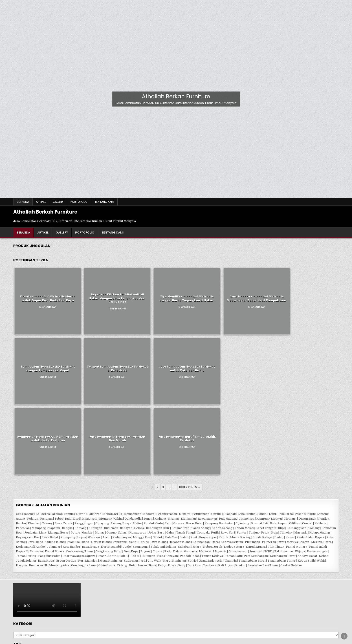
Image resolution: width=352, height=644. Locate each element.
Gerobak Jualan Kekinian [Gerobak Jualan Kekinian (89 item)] (36, 538)
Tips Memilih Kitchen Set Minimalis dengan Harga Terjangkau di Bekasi (129, 287)
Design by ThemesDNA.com (176, 640)
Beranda (23, 202)
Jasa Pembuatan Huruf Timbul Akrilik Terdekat (129, 333)
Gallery (58, 202)
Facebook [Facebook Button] (125, 624)
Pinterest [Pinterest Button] (146, 624)
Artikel (41, 202)
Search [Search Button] (226, 624)
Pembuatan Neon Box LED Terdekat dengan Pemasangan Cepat (222, 287)
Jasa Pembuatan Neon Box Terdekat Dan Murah (83, 333)
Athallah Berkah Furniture (176, 96)
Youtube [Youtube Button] (189, 624)
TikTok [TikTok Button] (208, 624)
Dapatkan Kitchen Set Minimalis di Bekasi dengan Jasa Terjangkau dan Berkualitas (82, 287)
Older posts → (190, 370)
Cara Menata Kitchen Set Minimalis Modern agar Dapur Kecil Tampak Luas (176, 287)
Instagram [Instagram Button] (168, 624)
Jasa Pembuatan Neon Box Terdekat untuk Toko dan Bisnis (315, 287)
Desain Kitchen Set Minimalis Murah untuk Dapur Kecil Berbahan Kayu (36, 287)
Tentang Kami (104, 202)
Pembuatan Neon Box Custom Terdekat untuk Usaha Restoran (36, 333)
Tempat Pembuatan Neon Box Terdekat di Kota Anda (269, 287)
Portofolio (79, 202)
